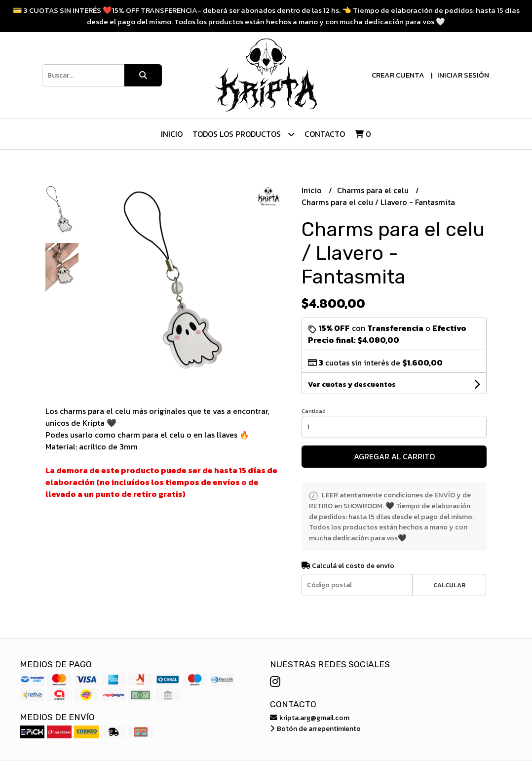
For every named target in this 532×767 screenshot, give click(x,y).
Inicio (172, 134)
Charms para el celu (374, 190)
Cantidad (314, 411)
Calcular (449, 585)
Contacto (325, 134)
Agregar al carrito (394, 456)
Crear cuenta (398, 75)
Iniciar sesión (463, 75)
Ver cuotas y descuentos (352, 384)
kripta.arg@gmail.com (310, 718)
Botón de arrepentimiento (315, 728)
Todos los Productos (244, 134)
